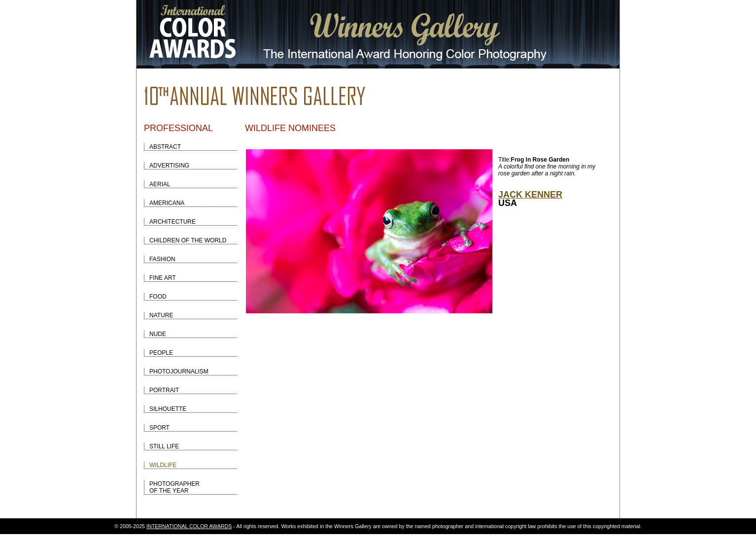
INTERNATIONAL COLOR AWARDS (189, 526)
